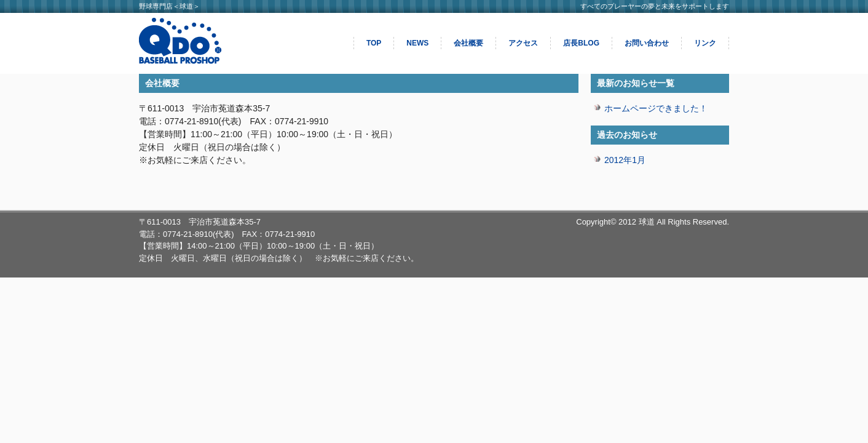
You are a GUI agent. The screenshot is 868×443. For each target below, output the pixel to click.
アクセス (523, 43)
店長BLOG (581, 43)
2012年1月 (625, 160)
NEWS (417, 43)
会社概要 (468, 43)
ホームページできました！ (656, 108)
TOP (374, 43)
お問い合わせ (647, 43)
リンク (705, 43)
